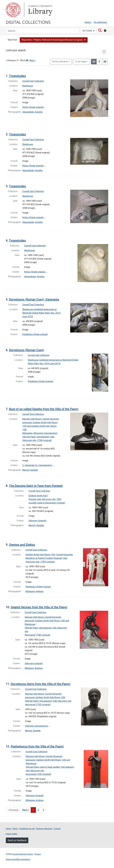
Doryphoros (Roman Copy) (27, 350)
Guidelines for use (27, 829)
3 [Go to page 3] (43, 810)
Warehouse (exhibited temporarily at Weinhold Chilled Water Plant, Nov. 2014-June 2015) (42, 313)
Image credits (12, 834)
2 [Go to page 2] (38, 810)
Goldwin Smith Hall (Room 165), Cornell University (49, 555)
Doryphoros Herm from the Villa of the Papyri (40, 684)
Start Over (12, 40)
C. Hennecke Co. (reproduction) (37, 465)
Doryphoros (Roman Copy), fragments (34, 299)
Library (40, 10)
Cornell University (13, 10)
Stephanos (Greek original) (38, 587)
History (88, 22)
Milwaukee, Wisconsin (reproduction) (40, 433)
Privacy (38, 854)
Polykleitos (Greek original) (35, 334)
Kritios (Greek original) (33, 107)
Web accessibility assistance (18, 859)
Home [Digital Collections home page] (8, 829)
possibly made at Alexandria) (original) (47, 503)
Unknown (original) (37, 521)
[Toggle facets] (104, 52)
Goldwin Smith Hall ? (38, 496)
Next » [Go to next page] (26, 810)
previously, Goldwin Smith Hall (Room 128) (45, 698)
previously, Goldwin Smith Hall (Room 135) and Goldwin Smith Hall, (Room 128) (40, 426)
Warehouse (28, 86)
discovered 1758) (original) (38, 635)
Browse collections (44, 829)
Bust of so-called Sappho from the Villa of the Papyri (44, 409)
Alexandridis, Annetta (33, 112)
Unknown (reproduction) (37, 726)
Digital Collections (28, 22)
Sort (60, 62)
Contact (57, 829)
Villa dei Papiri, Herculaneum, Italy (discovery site (48, 701)
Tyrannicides (17, 76)
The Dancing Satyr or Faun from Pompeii (36, 486)
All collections (100, 22)
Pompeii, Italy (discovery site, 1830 (45, 499)
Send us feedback (17, 840)
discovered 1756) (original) (38, 774)
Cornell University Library (22, 854)
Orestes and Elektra (22, 545)
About (15, 829)
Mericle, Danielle (30, 470)
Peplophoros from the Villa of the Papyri (37, 746)
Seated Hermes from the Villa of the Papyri (39, 607)
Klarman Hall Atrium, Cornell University (41, 419)
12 (81, 61)
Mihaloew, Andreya (34, 592)
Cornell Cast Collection (33, 81)
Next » (33, 60)
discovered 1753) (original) (38, 705)
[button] (54, 40)
